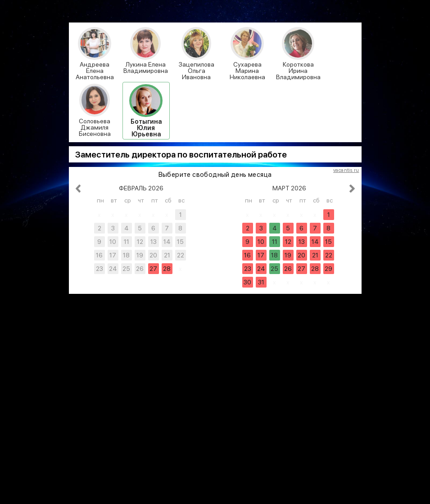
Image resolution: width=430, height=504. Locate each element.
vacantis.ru (346, 171)
